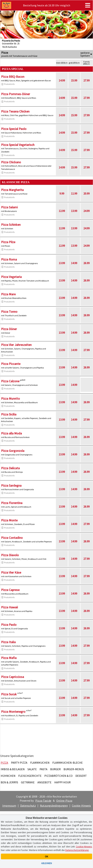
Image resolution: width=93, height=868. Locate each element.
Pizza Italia (8, 642)
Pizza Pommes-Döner (16, 94)
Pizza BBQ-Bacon (13, 77)
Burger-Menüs (74, 769)
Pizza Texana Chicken (15, 111)
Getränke (28, 782)
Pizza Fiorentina (12, 503)
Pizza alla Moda (11, 433)
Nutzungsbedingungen (54, 806)
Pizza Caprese (10, 590)
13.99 (74, 211)
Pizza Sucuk (9, 694)
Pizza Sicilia (9, 414)
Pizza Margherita (12, 190)
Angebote (44, 782)
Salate (32, 769)
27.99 (87, 80)
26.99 (87, 263)
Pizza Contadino (12, 538)
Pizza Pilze (8, 242)
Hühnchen (8, 776)
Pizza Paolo (9, 625)
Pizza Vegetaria (11, 277)
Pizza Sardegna (11, 485)
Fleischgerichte (30, 776)
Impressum (9, 806)
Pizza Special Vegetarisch (18, 145)
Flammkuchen (40, 763)
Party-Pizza (19, 763)
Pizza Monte (9, 520)
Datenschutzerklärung (77, 850)
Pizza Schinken (11, 225)
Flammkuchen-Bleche (68, 763)
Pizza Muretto (10, 399)
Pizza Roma (9, 259)
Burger (55, 769)
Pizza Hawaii (9, 607)
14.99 (62, 80)
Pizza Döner (9, 329)
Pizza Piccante (11, 364)
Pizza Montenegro (13, 712)
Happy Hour (62, 782)
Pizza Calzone (10, 381)
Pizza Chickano (11, 162)
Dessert (81, 776)
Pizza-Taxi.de (43, 801)
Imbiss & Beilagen (13, 769)
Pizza (4, 763)
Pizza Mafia (9, 658)
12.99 (62, 211)
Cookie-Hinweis (81, 806)
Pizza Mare (8, 294)
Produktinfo (8, 84)
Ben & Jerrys (9, 782)
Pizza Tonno (9, 312)
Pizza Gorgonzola (13, 451)
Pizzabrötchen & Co (58, 776)
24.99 (87, 211)
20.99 (87, 193)
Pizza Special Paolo (14, 129)
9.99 (62, 193)
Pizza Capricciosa (13, 677)
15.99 (74, 80)
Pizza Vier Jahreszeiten (16, 345)
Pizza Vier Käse (11, 572)
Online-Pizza (64, 801)
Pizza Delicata (10, 468)
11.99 (74, 193)
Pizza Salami (9, 207)
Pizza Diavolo (10, 555)
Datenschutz (28, 806)
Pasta (43, 769)
